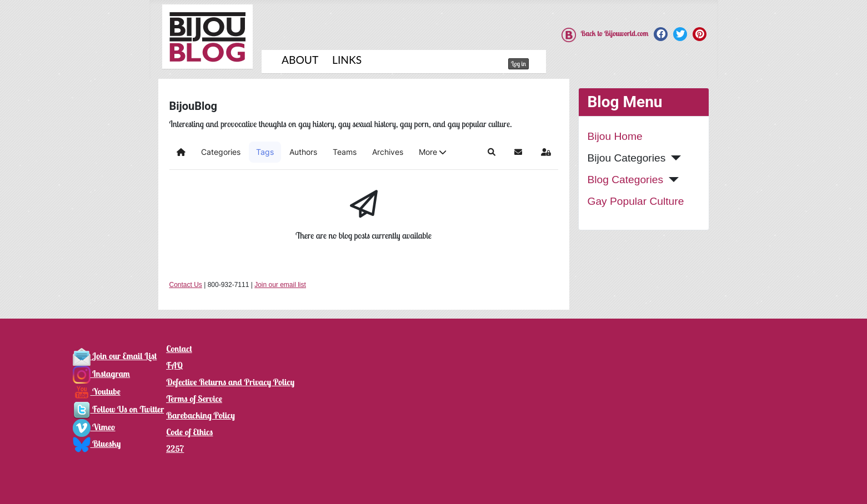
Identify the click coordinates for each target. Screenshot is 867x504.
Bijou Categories (627, 158)
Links (347, 60)
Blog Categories (626, 180)
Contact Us (186, 285)
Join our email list (280, 285)
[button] (432, 152)
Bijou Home (615, 136)
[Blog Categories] (671, 180)
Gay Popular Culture (636, 201)
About (300, 60)
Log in (518, 64)
